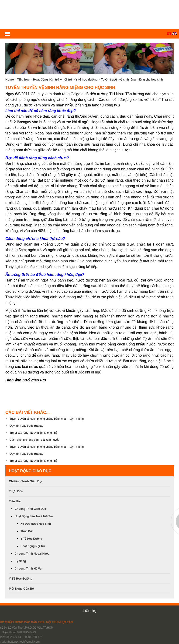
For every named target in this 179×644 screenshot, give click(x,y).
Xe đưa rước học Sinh (36, 524)
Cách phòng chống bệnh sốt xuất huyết (34, 440)
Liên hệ (89, 611)
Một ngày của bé (21, 589)
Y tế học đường (87, 79)
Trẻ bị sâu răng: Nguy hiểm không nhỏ (33, 433)
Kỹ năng (20, 561)
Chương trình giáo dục (26, 481)
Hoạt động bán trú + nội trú (53, 79)
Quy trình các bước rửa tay (26, 426)
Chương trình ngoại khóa (32, 554)
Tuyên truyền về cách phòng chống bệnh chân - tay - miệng (47, 419)
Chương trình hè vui (29, 569)
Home (10, 79)
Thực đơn (16, 491)
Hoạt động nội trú (33, 546)
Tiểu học (23, 79)
